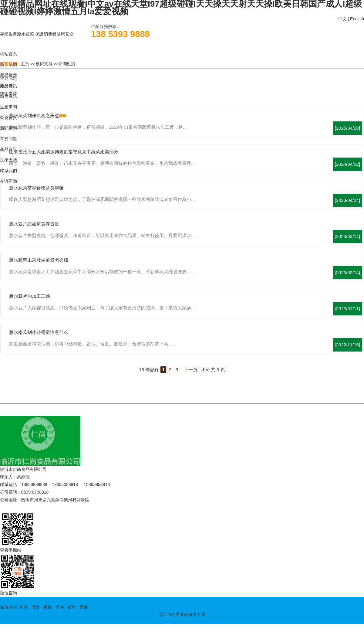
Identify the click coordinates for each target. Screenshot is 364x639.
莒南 (60, 607)
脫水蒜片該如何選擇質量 (34, 224)
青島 (48, 607)
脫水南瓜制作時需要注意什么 (39, 332)
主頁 (25, 64)
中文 (342, 19)
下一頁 (191, 370)
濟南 (35, 607)
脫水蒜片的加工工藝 (30, 296)
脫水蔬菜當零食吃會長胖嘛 (36, 188)
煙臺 (84, 607)
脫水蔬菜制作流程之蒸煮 (34, 116)
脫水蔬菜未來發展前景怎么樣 (39, 260)
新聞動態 (67, 64)
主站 (23, 607)
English (357, 19)
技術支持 (44, 64)
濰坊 (72, 607)
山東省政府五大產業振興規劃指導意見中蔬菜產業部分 (64, 152)
